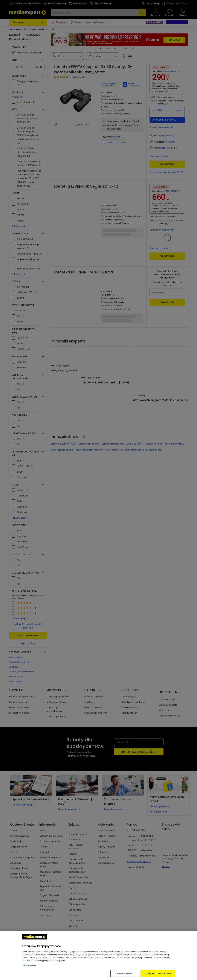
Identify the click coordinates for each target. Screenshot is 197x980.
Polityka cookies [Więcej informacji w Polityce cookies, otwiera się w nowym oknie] (29, 965)
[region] (98, 956)
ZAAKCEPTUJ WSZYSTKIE (158, 973)
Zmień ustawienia (124, 973)
